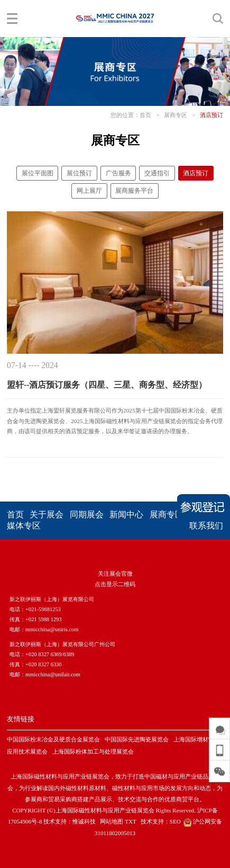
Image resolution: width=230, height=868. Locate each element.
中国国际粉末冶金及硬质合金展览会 (53, 739)
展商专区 (176, 115)
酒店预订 (211, 115)
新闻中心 (126, 514)
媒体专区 (24, 526)
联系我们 (206, 526)
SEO (175, 821)
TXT (130, 821)
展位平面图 (38, 173)
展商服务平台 (134, 191)
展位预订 (79, 173)
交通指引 (157, 173)
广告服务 (118, 173)
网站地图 (112, 821)
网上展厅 (89, 191)
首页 (145, 115)
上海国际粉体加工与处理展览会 (93, 751)
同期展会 (87, 514)
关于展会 (47, 514)
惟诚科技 (84, 821)
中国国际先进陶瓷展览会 (137, 739)
